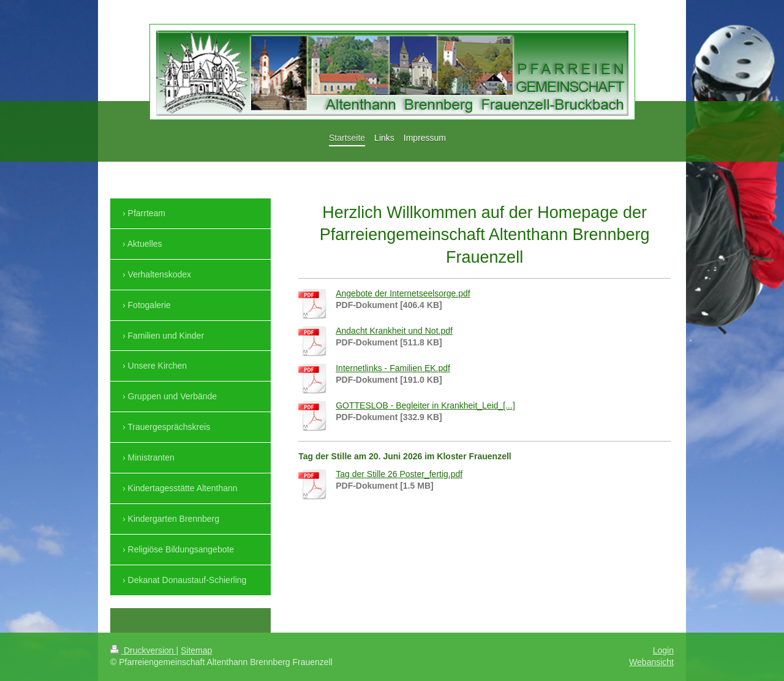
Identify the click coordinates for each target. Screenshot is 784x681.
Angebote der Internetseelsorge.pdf (403, 293)
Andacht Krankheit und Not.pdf (394, 331)
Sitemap (196, 650)
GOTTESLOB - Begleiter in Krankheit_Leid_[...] (425, 405)
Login (663, 650)
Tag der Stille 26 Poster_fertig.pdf (399, 474)
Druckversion (143, 650)
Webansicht (651, 662)
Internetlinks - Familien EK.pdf (393, 368)
